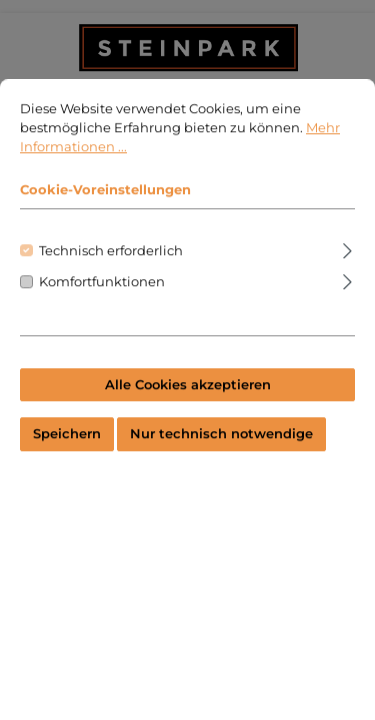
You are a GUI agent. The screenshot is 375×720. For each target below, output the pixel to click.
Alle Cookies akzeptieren (188, 410)
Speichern (67, 460)
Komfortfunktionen (102, 307)
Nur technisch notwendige (221, 460)
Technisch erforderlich (111, 276)
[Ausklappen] (347, 273)
